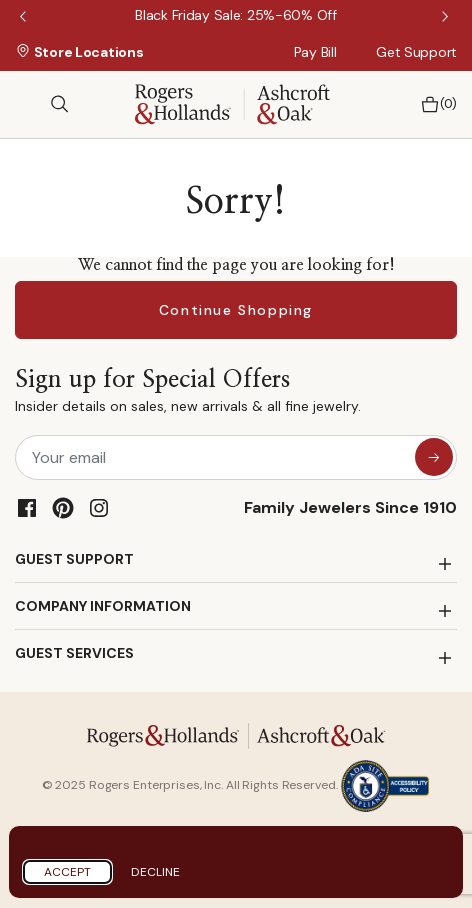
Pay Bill (315, 52)
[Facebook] (27, 508)
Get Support (416, 52)
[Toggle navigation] (25, 104)
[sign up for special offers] (434, 457)
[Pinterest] (63, 508)
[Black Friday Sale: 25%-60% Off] (236, 15)
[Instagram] (99, 508)
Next (447, 18)
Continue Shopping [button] (236, 310)
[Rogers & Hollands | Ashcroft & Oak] (232, 102)
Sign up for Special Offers (188, 394)
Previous (25, 18)
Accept (67, 872)
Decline (155, 872)
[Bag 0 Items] (433, 104)
